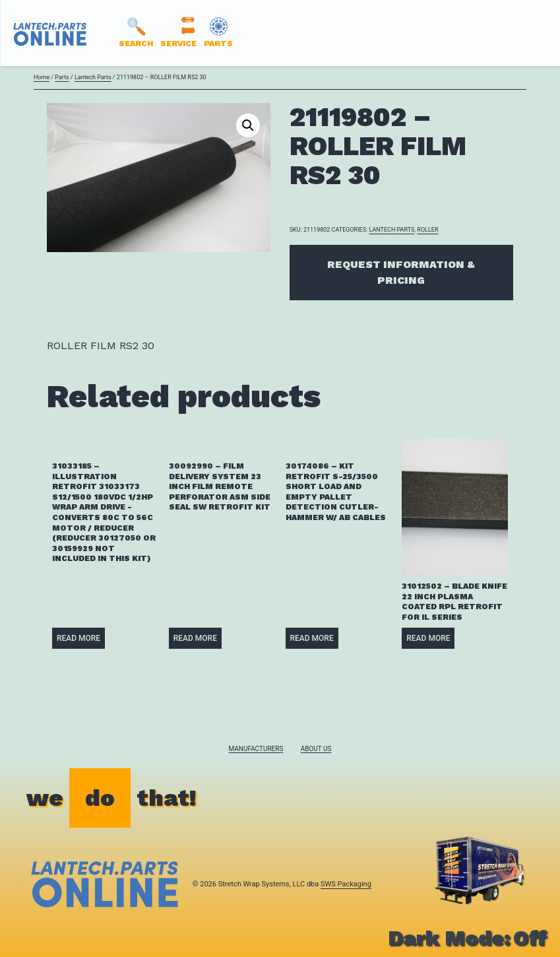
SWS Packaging (346, 884)
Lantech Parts (93, 77)
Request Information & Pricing (401, 272)
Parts (62, 77)
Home (42, 77)
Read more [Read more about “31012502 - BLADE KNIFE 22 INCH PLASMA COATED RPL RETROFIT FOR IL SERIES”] (428, 638)
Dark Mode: (467, 938)
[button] (248, 125)
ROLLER (427, 230)
